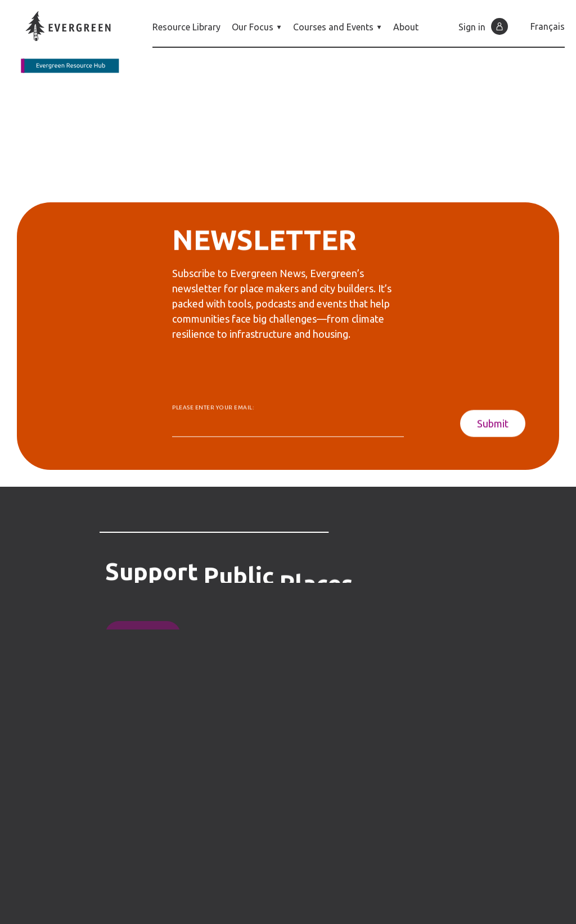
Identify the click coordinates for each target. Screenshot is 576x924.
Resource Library (186, 27)
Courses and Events (337, 27)
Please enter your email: (213, 411)
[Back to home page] (76, 42)
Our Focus (257, 27)
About (406, 27)
